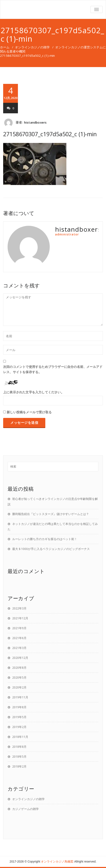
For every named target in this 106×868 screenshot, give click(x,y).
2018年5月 (19, 756)
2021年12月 (20, 618)
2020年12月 (20, 658)
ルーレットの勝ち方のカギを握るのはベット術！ (45, 539)
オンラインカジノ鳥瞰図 (57, 861)
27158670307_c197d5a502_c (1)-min (50, 134)
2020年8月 (19, 668)
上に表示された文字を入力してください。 (34, 392)
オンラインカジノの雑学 (32, 47)
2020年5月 (19, 677)
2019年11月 (20, 697)
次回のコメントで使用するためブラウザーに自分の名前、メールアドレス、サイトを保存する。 (53, 369)
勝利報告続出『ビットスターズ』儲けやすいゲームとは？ (51, 514)
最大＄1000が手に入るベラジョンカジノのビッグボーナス (51, 549)
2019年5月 (19, 717)
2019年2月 (19, 727)
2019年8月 (19, 707)
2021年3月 (19, 648)
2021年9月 (19, 628)
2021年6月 (19, 638)
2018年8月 (19, 747)
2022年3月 (19, 608)
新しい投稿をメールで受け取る (29, 412)
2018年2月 (19, 766)
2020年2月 (19, 687)
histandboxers (35, 122)
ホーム (5, 47)
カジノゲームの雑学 (25, 809)
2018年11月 (20, 737)
